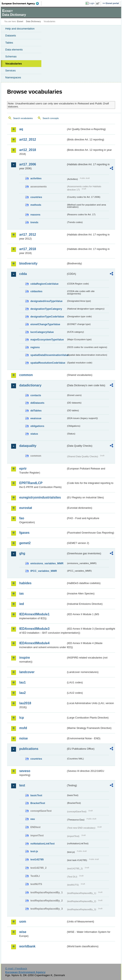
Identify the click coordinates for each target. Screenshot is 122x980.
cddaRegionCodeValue (44, 284)
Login (92, 3)
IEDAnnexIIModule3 (34, 629)
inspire (25, 658)
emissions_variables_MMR (47, 563)
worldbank (27, 946)
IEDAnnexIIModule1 (34, 614)
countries (36, 197)
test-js (34, 851)
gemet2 (25, 543)
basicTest (36, 795)
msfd (23, 728)
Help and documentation (20, 29)
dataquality (28, 446)
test (22, 785)
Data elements (14, 50)
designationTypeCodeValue (47, 317)
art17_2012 (28, 235)
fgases (24, 533)
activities (36, 178)
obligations (37, 426)
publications (29, 749)
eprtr (23, 469)
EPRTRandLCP (31, 483)
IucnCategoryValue (42, 332)
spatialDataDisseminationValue (48, 355)
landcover (27, 672)
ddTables (36, 411)
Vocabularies (14, 64)
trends (34, 222)
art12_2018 (28, 150)
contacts (36, 395)
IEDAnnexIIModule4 (34, 643)
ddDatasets (37, 403)
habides (25, 583)
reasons (35, 215)
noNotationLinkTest (42, 844)
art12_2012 (28, 139)
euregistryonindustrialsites (40, 497)
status (34, 434)
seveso (25, 771)
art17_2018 (28, 249)
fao (22, 518)
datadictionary (30, 385)
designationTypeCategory (46, 309)
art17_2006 (28, 164)
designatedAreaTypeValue (46, 301)
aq (21, 129)
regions (35, 347)
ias (21, 593)
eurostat (26, 508)
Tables (9, 43)
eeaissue (36, 418)
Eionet (20, 21)
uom (23, 921)
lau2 (22, 693)
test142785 (37, 859)
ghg (22, 553)
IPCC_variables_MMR (44, 571)
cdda (23, 274)
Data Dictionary (33, 21)
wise (23, 932)
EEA (22, 3)
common (26, 375)
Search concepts (51, 118)
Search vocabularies (23, 118)
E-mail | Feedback (16, 969)
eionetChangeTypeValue (45, 324)
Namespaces (13, 77)
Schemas (11, 56)
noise (24, 738)
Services (10, 71)
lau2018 (25, 703)
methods (36, 205)
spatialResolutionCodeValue (48, 363)
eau (33, 819)
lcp (22, 718)
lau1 (22, 682)
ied (22, 604)
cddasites (36, 291)
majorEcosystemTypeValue (47, 340)
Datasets (11, 36)
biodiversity (28, 263)
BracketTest (38, 803)
